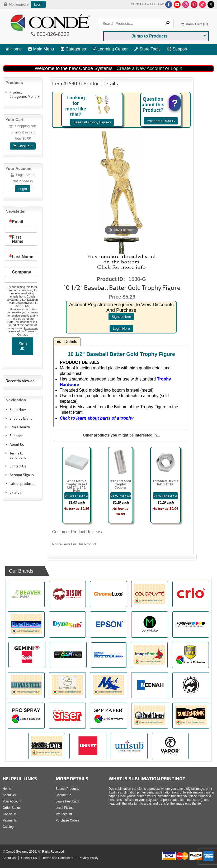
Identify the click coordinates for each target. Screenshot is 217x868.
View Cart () (194, 24)
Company (22, 272)
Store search (20, 427)
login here (121, 329)
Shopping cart (26, 126)
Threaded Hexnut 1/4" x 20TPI (166, 483)
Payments (10, 820)
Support (177, 49)
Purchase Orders (68, 820)
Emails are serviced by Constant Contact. (23, 331)
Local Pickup (65, 808)
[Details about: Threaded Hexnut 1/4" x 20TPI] (166, 496)
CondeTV (9, 814)
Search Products (67, 789)
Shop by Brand (21, 418)
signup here (121, 317)
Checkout (23, 146)
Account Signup (22, 475)
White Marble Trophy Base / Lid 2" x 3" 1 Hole (76, 486)
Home (13, 49)
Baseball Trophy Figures (92, 122)
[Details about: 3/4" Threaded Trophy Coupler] (121, 496)
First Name (18, 239)
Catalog (16, 492)
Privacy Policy (89, 858)
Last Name (23, 257)
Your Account (12, 801)
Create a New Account (140, 68)
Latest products (22, 484)
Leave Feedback (67, 801)
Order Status (12, 808)
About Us (17, 444)
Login (38, 4)
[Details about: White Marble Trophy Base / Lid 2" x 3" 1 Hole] (76, 496)
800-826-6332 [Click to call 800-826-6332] (53, 34)
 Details (67, 341)
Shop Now (18, 410)
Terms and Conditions (58, 858)
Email (18, 222)
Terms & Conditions (18, 455)
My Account (64, 814)
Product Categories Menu (23, 94)
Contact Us (18, 466)
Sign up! (23, 346)
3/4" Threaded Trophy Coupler (121, 484)
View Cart (17, 59)
